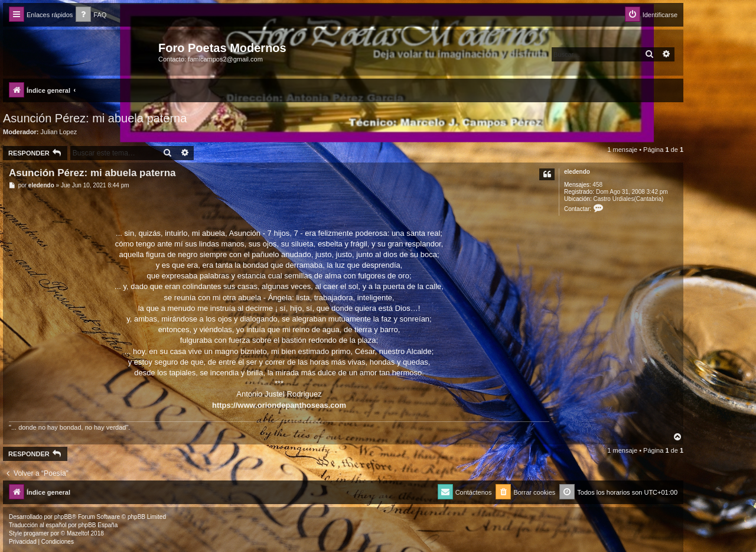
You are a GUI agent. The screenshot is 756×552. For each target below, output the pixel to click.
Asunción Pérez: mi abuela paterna (95, 118)
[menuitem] (91, 15)
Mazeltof (78, 533)
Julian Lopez (59, 132)
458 (597, 185)
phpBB (63, 517)
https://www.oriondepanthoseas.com (279, 405)
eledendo (577, 172)
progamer (36, 533)
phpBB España (98, 525)
